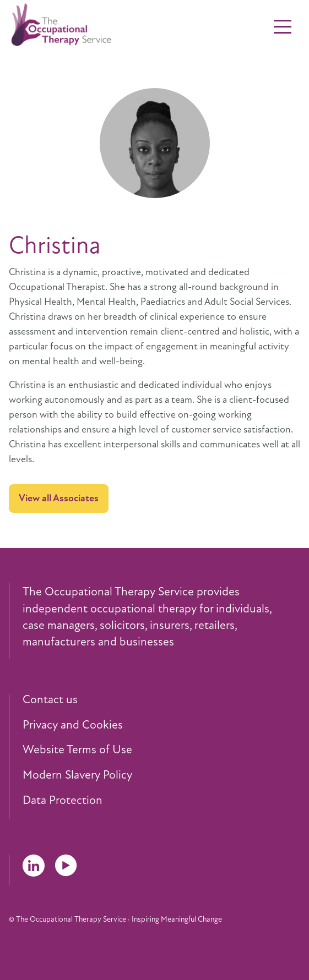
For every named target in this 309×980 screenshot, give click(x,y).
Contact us (50, 700)
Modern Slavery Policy (77, 775)
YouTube (66, 866)
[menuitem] (161, 700)
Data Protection (63, 801)
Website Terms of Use (77, 750)
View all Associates (59, 498)
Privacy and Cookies (73, 725)
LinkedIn (34, 866)
